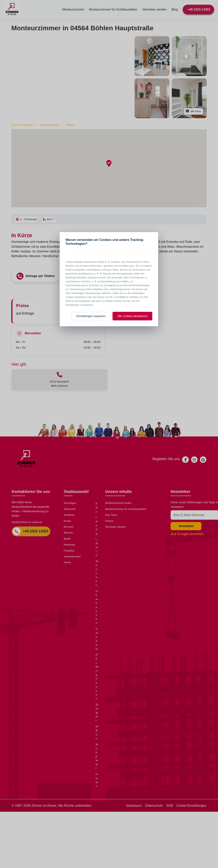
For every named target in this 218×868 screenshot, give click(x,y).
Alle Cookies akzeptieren (132, 316)
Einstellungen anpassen (91, 316)
